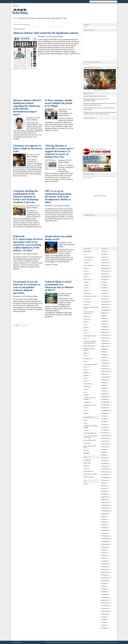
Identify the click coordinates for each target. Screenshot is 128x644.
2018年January (105, 399)
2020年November (105, 304)
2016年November (105, 438)
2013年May (104, 556)
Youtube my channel (89, 477)
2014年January (105, 533)
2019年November (105, 338)
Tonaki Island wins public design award (59, 238)
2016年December (105, 436)
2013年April (104, 558)
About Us (86, 420)
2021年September (105, 277)
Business (86, 268)
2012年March (104, 595)
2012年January (105, 600)
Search (90, 2)
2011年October (105, 608)
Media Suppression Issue (90, 336)
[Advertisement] (80, 9)
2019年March (104, 360)
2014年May (104, 522)
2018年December (105, 369)
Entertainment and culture (90, 296)
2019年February (105, 363)
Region (85, 370)
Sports (85, 389)
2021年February (105, 296)
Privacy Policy (87, 443)
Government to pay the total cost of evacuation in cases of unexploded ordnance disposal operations (27, 287)
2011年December (105, 603)
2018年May (104, 388)
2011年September (105, 611)
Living (85, 330)
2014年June (104, 519)
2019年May (104, 355)
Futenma (86, 304)
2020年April (104, 324)
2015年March (104, 494)
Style (85, 392)
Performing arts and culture (90, 364)
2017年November (105, 405)
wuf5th (85, 411)
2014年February (105, 530)
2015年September (105, 477)
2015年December (105, 469)
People (85, 361)
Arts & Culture (87, 260)
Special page (87, 387)
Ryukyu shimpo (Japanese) (91, 474)
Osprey (85, 353)
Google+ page (87, 463)
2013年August (105, 547)
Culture (85, 277)
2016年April (104, 458)
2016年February (105, 464)
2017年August (105, 413)
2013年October (105, 542)
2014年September (105, 511)
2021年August (105, 279)
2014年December (105, 503)
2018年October (105, 374)
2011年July (104, 617)
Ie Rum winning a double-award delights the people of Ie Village (59, 103)
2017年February (105, 430)
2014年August (105, 514)
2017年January (105, 433)
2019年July (104, 349)
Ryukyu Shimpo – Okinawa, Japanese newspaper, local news (27, 12)
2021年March (104, 293)
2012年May (104, 589)
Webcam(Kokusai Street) (100, 89)
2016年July (104, 450)
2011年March (104, 628)
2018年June (104, 385)
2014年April (104, 525)
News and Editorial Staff (90, 440)
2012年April (104, 592)
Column (86, 271)
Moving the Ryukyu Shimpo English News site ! (95, 96)
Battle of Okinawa (88, 265)
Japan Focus (87, 466)
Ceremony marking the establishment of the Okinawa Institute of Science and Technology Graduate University (26, 197)
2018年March (104, 394)
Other (85, 356)
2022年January (105, 265)
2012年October (105, 575)
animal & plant (87, 252)
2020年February (105, 330)
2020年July (104, 316)
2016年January (105, 466)
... (40, 56)
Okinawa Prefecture (88, 471)
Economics (86, 282)
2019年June (104, 352)
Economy (86, 285)
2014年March (104, 528)
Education (86, 291)
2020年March (104, 327)
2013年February (105, 564)
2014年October (105, 508)
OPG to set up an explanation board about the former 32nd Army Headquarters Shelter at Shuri (58, 197)
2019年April (104, 357)
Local (85, 333)
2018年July (104, 383)
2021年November (105, 271)
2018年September (105, 377)
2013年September (105, 544)
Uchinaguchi (87, 402)
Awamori (86, 263)
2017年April (104, 424)
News (85, 339)
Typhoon (86, 395)
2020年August (105, 313)
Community (86, 274)
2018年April (104, 391)
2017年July (104, 416)
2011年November (105, 606)
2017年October (105, 408)
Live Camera (87, 468)
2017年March (104, 427)
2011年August (105, 614)
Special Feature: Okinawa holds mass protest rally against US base (43, 18)
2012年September (105, 578)
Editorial (86, 288)
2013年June (104, 553)
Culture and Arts (88, 279)
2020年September (105, 310)
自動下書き (87, 453)
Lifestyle (86, 327)
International (87, 319)
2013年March (104, 561)
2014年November (105, 505)
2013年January (105, 567)
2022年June (104, 252)
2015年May (104, 489)
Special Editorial (88, 384)
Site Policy (86, 450)
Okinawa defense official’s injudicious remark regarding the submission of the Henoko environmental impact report (27, 107)
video (85, 408)
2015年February (105, 497)
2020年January (105, 332)
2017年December (105, 402)
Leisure (85, 322)
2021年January (105, 299)
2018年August (105, 380)
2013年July (104, 550)
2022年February (105, 263)
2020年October (105, 307)
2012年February (105, 597)
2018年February (105, 397)
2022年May (104, 254)
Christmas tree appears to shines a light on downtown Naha (28, 148)
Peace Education (88, 359)
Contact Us (86, 430)
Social (85, 378)
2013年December (105, 536)
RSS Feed (86, 484)
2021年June (104, 285)
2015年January (105, 500)
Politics (85, 367)
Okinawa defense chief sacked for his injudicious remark (46, 33)
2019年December (105, 335)
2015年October (105, 475)
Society (85, 381)
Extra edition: (87, 302)
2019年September (105, 344)
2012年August (105, 581)
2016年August (105, 447)
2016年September (105, 444)
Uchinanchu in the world (90, 405)
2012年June (104, 586)
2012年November (105, 572)
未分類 (85, 413)
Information (86, 316)
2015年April (104, 491)
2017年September (105, 411)
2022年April (104, 257)
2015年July (104, 483)
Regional (86, 373)
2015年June (104, 486)
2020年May (104, 321)
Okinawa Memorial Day (89, 346)
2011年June (104, 620)
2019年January (105, 366)
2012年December (105, 569)
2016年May (104, 455)
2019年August (105, 346)
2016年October (105, 441)
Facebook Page (87, 460)
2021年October (105, 274)
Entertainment (87, 293)
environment (87, 299)
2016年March (104, 461)
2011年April (104, 625)
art (84, 254)
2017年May (104, 422)
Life (85, 325)
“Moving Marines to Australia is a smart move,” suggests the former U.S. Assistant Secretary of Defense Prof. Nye (60, 151)
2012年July (104, 583)
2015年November (105, 472)
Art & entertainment (88, 257)
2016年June (104, 452)
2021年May (104, 288)
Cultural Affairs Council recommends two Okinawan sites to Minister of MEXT (59, 286)
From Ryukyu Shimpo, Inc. (90, 433)
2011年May (104, 622)
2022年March (104, 260)
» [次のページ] (28, 325)
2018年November (105, 371)
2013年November (105, 539)
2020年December (105, 302)
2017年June (104, 419)
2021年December (105, 268)
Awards (85, 423)
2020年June (104, 318)
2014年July (104, 516)
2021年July (104, 282)
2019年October (105, 341)
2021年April (104, 291)
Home (12, 2)
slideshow (86, 375)
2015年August (105, 480)
